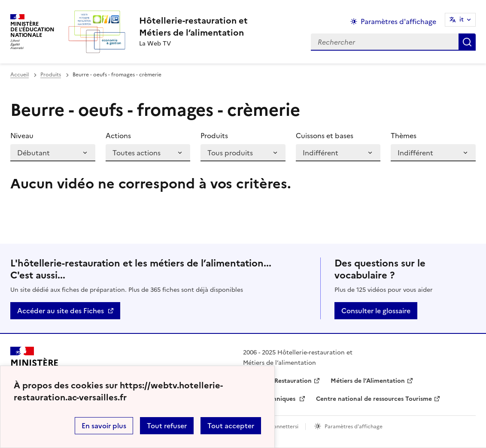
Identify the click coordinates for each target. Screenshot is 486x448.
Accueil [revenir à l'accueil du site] (20, 75)
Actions (118, 136)
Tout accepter (231, 426)
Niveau (22, 136)
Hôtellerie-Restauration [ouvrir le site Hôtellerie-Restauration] (277, 381)
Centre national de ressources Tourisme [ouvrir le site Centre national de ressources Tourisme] (374, 399)
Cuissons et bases (325, 136)
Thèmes (404, 136)
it (462, 20)
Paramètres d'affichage (354, 427)
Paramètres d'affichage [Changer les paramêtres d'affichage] (398, 21)
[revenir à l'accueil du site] (193, 27)
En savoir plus (104, 426)
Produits (51, 75)
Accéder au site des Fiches (61, 311)
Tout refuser (167, 426)
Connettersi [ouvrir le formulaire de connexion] (284, 427)
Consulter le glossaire (376, 311)
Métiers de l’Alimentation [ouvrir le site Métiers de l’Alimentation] (368, 381)
